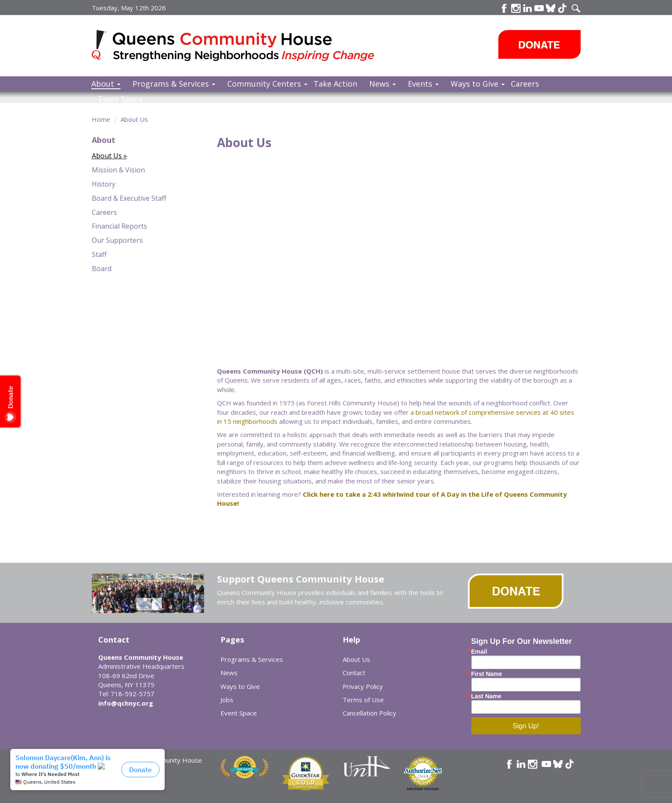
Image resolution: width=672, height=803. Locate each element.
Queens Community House (245, 47)
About (106, 84)
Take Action (335, 84)
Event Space (121, 99)
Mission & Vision (118, 170)
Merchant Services (423, 789)
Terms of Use (363, 700)
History (104, 184)
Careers (525, 84)
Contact (354, 673)
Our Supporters (117, 240)
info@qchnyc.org (126, 703)
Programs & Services (174, 84)
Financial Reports (119, 226)
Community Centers (267, 84)
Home (101, 119)
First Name (487, 674)
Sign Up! (526, 726)
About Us (134, 119)
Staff (99, 254)
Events (423, 84)
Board (102, 269)
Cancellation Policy (369, 713)
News (383, 84)
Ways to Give (478, 84)
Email (479, 652)
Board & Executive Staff (129, 198)
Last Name (487, 696)
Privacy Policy (363, 686)
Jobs (227, 700)
